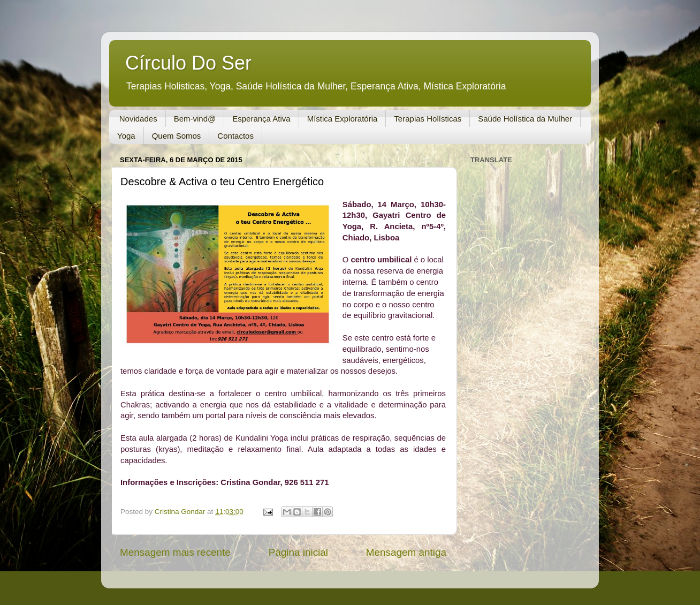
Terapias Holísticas (428, 119)
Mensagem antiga (406, 552)
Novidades (138, 119)
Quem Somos (177, 136)
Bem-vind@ (195, 119)
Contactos (235, 136)
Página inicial (298, 552)
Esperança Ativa (261, 119)
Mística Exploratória (343, 119)
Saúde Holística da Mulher (525, 119)
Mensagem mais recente (175, 552)
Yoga (126, 136)
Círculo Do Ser (188, 63)
